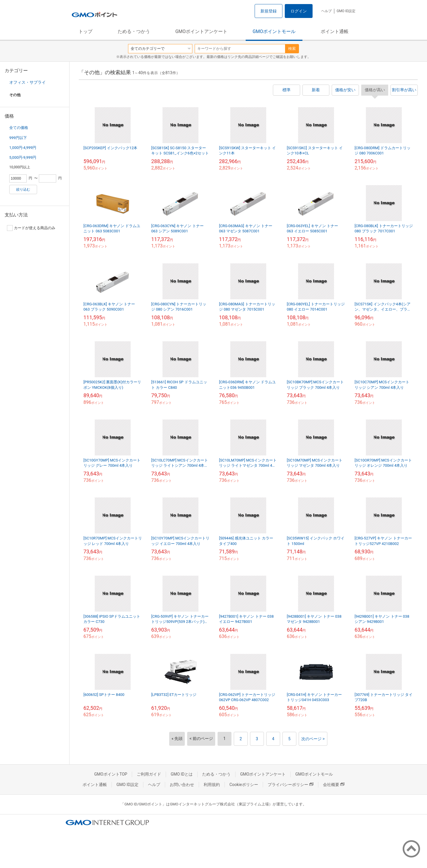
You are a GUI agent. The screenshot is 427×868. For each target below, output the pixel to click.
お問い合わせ (182, 785)
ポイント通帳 (335, 31)
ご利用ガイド (149, 774)
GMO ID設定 (346, 11)
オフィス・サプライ (28, 82)
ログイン (299, 11)
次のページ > (313, 739)
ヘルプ (326, 11)
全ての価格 (19, 128)
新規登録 (269, 11)
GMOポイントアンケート (201, 31)
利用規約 (212, 785)
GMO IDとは (182, 774)
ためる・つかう (134, 31)
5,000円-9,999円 (23, 157)
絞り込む (23, 189)
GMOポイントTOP (111, 774)
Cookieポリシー (244, 785)
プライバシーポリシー (291, 785)
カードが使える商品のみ (31, 228)
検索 (292, 49)
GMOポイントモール (274, 31)
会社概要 (334, 785)
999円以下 (18, 138)
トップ (85, 31)
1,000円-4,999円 (23, 148)
